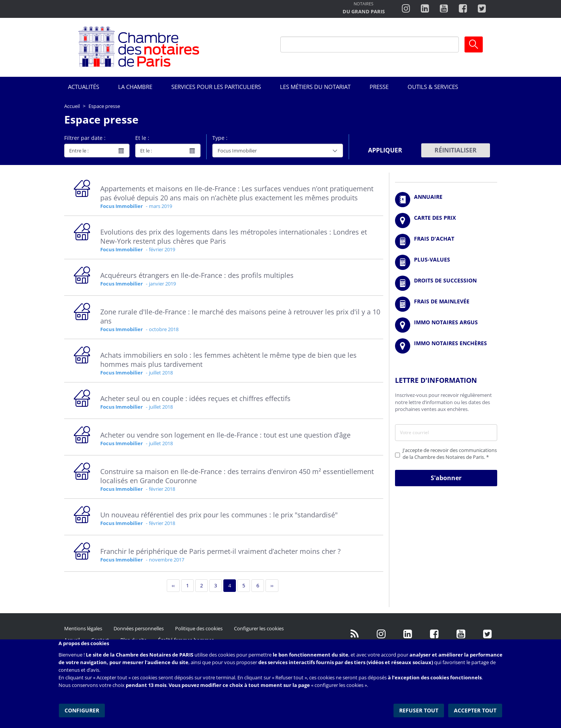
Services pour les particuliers (216, 87)
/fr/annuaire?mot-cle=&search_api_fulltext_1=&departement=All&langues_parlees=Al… (446, 200)
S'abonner (446, 478)
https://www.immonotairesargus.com (446, 325)
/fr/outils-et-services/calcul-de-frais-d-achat (446, 241)
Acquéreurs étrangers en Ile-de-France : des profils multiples (197, 275)
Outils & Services (433, 87)
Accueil (72, 106)
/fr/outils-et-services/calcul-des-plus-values (446, 262)
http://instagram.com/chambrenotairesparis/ (406, 9)
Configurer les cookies (259, 628)
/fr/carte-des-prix (446, 220)
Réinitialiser (456, 150)
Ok (474, 44)
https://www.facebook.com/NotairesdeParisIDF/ (435, 634)
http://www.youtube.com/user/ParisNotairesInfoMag (444, 9)
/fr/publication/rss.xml (355, 634)
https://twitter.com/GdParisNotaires (488, 634)
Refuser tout (420, 709)
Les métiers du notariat (315, 87)
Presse (379, 87)
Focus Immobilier (122, 206)
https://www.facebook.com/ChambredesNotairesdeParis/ (463, 9)
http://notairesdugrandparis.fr (364, 9)
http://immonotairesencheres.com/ (446, 346)
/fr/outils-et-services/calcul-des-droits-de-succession (446, 283)
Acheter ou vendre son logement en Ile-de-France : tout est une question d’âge (225, 435)
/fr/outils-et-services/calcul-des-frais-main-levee (446, 304)
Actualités (84, 87)
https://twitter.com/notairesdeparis (482, 9)
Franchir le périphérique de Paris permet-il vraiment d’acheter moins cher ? (220, 551)
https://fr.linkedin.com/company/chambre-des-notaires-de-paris (425, 9)
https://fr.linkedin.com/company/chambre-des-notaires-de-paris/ (408, 634)
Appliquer (385, 150)
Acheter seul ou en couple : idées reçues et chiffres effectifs (195, 398)
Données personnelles (139, 628)
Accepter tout (476, 709)
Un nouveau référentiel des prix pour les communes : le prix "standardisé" (219, 515)
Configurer (81, 709)
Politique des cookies (199, 628)
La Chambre (135, 87)
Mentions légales (83, 628)
